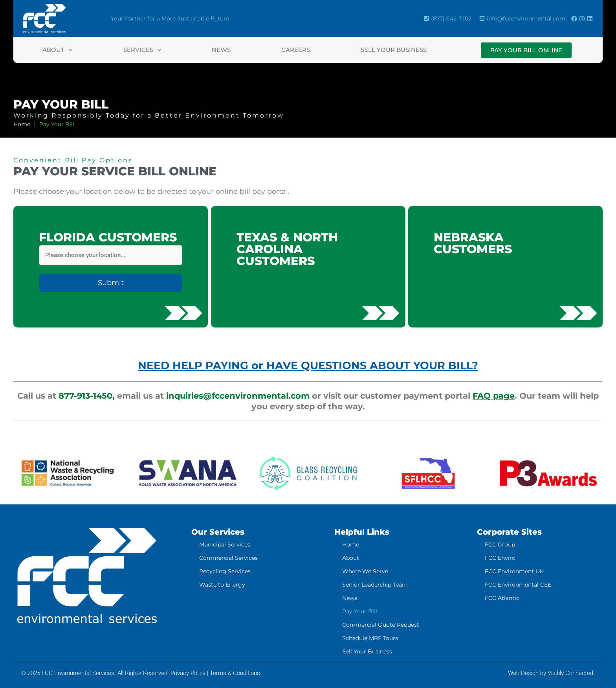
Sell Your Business (394, 50)
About (58, 50)
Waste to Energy (222, 585)
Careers (296, 50)
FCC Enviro (500, 558)
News (221, 50)
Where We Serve (365, 571)
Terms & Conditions (235, 673)
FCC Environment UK (514, 571)
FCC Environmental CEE (518, 585)
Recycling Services (225, 571)
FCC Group (500, 545)
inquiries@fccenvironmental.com (238, 396)
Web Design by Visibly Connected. (551, 673)
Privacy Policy (188, 673)
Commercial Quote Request (381, 625)
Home (351, 545)
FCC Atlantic (502, 598)
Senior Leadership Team (375, 585)
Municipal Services (225, 545)
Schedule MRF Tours (370, 638)
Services (142, 50)
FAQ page (494, 396)
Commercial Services (228, 558)
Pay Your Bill (360, 611)
